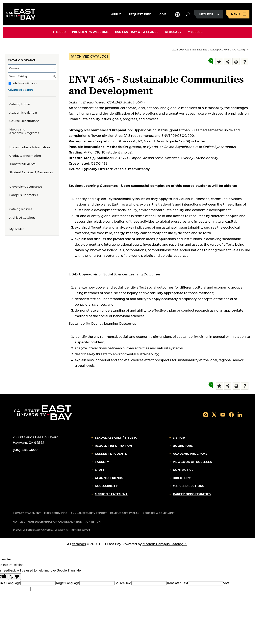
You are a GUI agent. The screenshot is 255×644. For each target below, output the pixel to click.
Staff (100, 470)
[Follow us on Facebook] (231, 414)
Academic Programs (190, 454)
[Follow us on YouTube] (223, 414)
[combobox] (210, 49)
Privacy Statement (27, 513)
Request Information (113, 446)
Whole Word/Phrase (25, 84)
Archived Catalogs (22, 218)
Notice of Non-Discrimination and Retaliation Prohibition (57, 522)
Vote (226, 583)
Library (179, 438)
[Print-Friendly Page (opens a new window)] (236, 62)
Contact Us (183, 470)
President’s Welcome (90, 32)
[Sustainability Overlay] (210, 61)
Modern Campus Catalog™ (165, 544)
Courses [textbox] (14, 68)
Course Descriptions (24, 121)
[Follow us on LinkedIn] (240, 414)
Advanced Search (20, 90)
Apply (116, 14)
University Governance (26, 187)
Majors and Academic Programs (24, 131)
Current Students (111, 454)
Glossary (173, 32)
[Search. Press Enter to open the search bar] (188, 14)
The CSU (59, 32)
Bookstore (183, 446)
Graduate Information (25, 156)
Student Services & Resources (31, 172)
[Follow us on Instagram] (206, 414)
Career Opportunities (192, 494)
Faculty (102, 462)
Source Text (123, 583)
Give (163, 14)
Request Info (140, 14)
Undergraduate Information (30, 147)
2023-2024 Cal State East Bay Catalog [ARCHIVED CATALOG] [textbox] (208, 50)
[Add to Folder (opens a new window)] (219, 62)
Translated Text (177, 583)
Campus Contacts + (24, 195)
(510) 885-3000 (25, 450)
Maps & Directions (189, 486)
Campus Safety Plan (125, 513)
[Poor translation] (14, 577)
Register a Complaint (159, 513)
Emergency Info (56, 513)
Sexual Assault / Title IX (116, 438)
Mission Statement (111, 494)
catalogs (79, 544)
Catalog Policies (21, 209)
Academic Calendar (23, 113)
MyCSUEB (195, 32)
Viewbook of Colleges (192, 462)
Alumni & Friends (109, 478)
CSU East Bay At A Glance (137, 32)
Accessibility (106, 486)
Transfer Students (22, 164)
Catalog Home (20, 104)
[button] (177, 14)
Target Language (67, 583)
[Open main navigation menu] (238, 14)
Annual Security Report (89, 513)
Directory (182, 478)
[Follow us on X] (214, 414)
